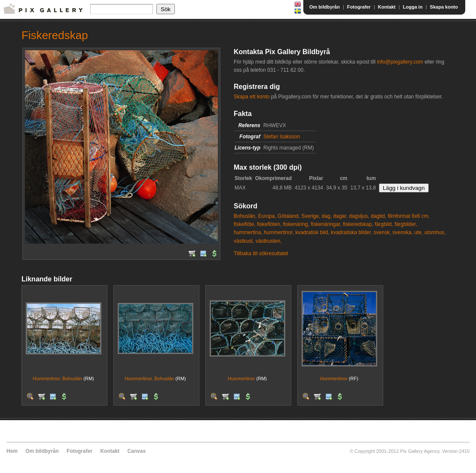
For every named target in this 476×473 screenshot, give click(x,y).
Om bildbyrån (325, 7)
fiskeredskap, (358, 224)
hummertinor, (279, 232)
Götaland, (289, 216)
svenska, (403, 232)
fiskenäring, (296, 224)
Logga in (413, 7)
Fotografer (359, 7)
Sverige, (311, 216)
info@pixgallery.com (400, 62)
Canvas (136, 451)
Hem (12, 451)
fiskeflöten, (269, 224)
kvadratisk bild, (312, 232)
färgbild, (384, 224)
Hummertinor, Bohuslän (57, 378)
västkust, (244, 241)
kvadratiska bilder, (351, 232)
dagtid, (378, 216)
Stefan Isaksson (282, 137)
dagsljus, (359, 216)
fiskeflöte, (245, 224)
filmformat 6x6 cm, (409, 216)
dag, (327, 216)
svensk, (383, 232)
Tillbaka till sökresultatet (261, 253)
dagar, (340, 216)
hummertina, (248, 232)
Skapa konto (444, 7)
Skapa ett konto (252, 97)
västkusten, (269, 241)
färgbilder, (406, 224)
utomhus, (435, 232)
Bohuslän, (245, 216)
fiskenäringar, (326, 224)
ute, (418, 232)
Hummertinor (241, 378)
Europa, (267, 216)
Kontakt (387, 7)
